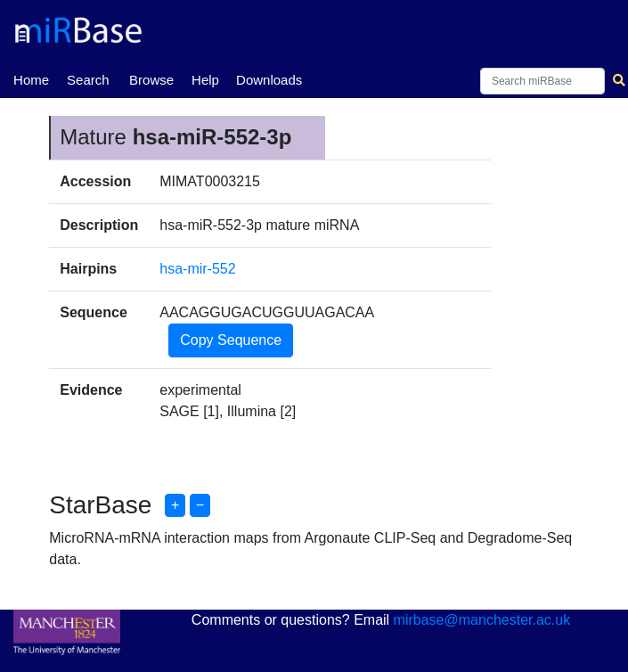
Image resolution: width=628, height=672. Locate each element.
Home (31, 78)
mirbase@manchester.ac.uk (482, 620)
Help (205, 80)
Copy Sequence (231, 340)
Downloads (269, 80)
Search (88, 80)
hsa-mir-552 (197, 269)
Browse (151, 80)
